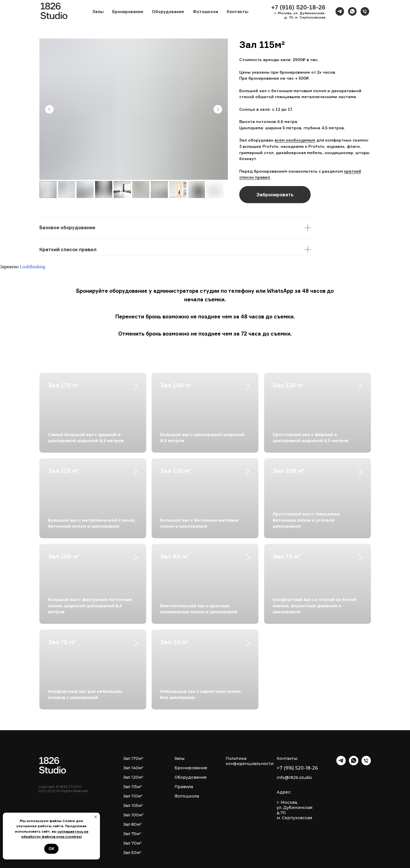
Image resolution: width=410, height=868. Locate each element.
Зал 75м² (132, 834)
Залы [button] (98, 12)
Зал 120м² (133, 777)
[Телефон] (365, 11)
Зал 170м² (133, 758)
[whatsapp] (352, 11)
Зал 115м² (133, 787)
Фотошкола (205, 12)
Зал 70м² (132, 843)
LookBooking (32, 267)
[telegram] (340, 11)
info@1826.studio (294, 778)
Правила (184, 787)
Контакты (238, 12)
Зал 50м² (132, 853)
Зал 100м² (133, 815)
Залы (179, 758)
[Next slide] (218, 109)
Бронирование (128, 12)
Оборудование (168, 12)
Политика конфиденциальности (250, 761)
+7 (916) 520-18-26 (297, 768)
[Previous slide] (49, 109)
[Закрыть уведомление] (96, 817)
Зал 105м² (133, 806)
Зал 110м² (133, 796)
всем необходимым (295, 140)
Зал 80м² (132, 824)
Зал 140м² (133, 768)
